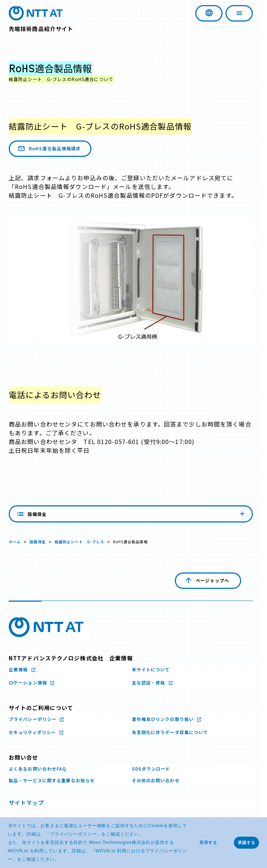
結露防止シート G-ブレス (80, 542)
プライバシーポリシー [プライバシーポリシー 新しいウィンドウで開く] (73, 834)
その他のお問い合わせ (156, 780)
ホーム (15, 542)
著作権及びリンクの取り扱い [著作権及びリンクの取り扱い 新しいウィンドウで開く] (164, 719)
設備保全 (38, 542)
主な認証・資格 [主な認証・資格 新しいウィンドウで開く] (149, 682)
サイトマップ (26, 803)
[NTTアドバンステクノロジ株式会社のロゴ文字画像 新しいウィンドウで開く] (46, 627)
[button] (62, 860)
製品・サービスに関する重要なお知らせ (52, 780)
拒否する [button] (208, 842)
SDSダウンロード (151, 769)
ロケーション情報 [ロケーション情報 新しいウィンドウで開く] (29, 682)
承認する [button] (247, 842)
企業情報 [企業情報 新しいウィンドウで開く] (19, 669)
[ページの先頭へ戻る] (208, 581)
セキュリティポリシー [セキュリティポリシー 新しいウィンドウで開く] (33, 732)
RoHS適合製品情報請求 (49, 149)
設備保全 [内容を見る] (131, 514)
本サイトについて (151, 669)
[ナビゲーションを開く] (239, 13)
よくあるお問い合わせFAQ (38, 769)
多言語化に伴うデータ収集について (170, 732)
